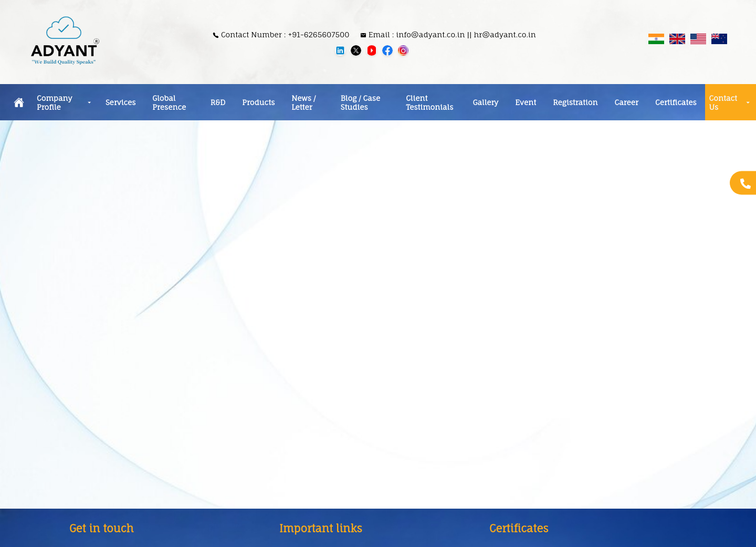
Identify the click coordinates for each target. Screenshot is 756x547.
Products (258, 102)
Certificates (676, 102)
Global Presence (169, 102)
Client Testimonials (429, 102)
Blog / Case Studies (360, 102)
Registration (575, 102)
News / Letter (303, 102)
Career (626, 102)
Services (120, 102)
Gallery (486, 102)
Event (526, 102)
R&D (218, 102)
